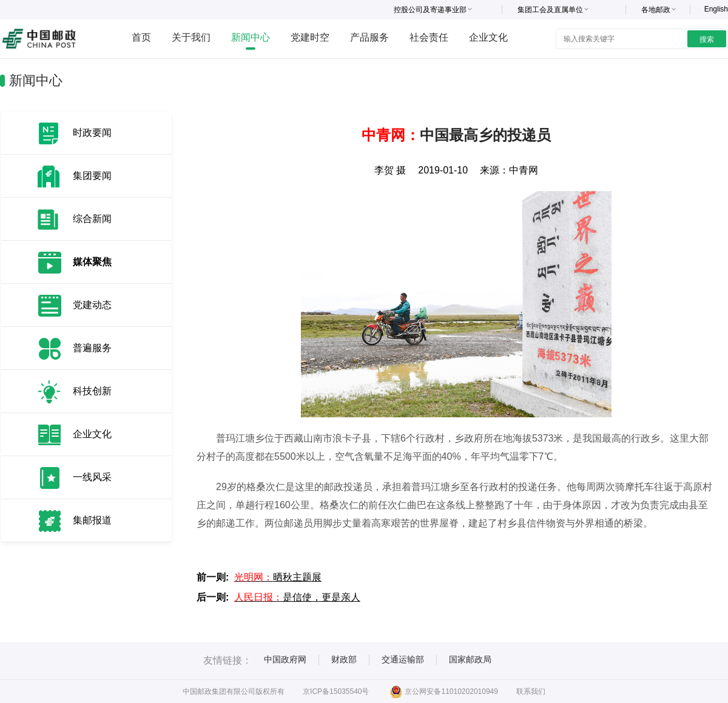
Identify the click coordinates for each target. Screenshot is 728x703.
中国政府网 (285, 659)
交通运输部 (403, 659)
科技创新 (92, 391)
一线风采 (92, 477)
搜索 (707, 39)
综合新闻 (92, 219)
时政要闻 (92, 133)
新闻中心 (251, 37)
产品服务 (369, 37)
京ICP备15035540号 (336, 691)
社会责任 (429, 37)
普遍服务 (92, 348)
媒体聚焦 (92, 262)
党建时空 (310, 37)
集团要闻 (92, 176)
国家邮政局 (470, 659)
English (716, 9)
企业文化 (488, 37)
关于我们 (191, 37)
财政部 (344, 659)
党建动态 (92, 305)
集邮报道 (92, 520)
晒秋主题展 (278, 577)
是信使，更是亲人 (297, 597)
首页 (141, 37)
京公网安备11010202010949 (444, 691)
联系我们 (531, 691)
